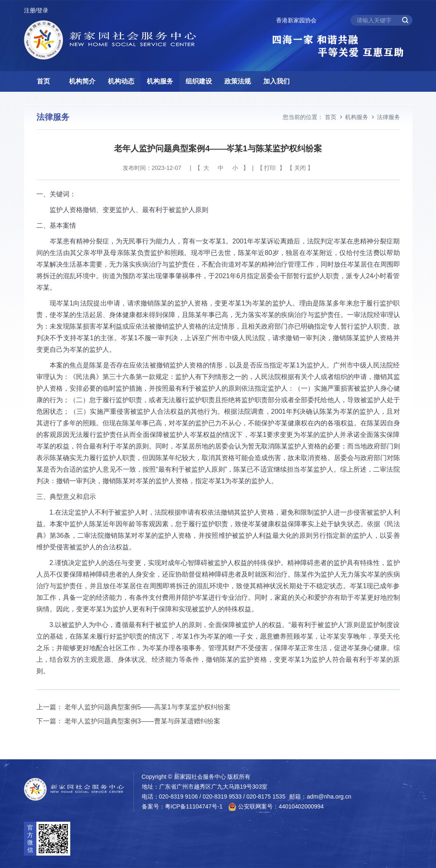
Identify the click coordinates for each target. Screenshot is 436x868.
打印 (270, 168)
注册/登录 (36, 10)
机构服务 (160, 81)
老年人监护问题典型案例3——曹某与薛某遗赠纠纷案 (142, 721)
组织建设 (199, 81)
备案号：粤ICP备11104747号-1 (182, 806)
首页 (43, 81)
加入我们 (276, 81)
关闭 (300, 168)
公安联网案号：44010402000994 (276, 807)
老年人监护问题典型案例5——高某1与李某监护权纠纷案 (148, 707)
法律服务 (388, 117)
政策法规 (238, 81)
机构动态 (121, 81)
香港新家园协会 (296, 20)
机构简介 (82, 81)
